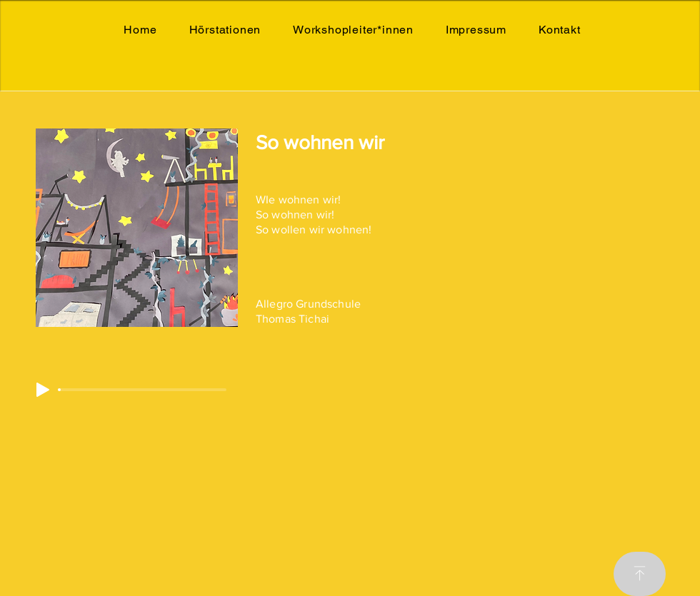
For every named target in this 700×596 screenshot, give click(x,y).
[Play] (43, 390)
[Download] (640, 574)
